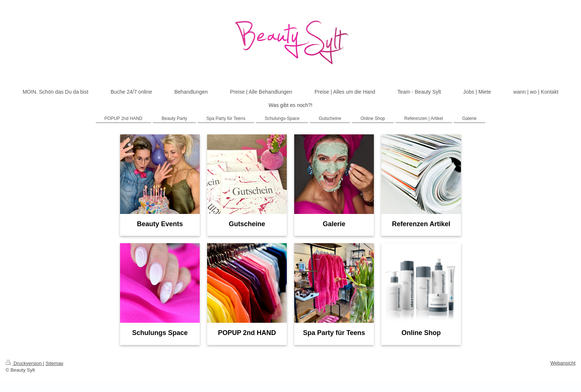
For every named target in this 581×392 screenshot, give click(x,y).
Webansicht (563, 363)
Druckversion (24, 363)
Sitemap (54, 363)
